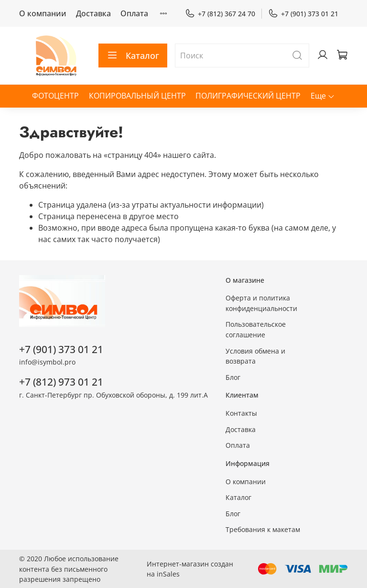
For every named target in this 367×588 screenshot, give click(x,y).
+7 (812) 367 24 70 (220, 14)
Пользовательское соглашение (256, 329)
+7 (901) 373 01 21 (303, 14)
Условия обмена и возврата (255, 356)
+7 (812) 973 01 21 (61, 382)
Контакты (241, 413)
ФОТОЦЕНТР (55, 96)
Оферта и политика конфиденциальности (261, 303)
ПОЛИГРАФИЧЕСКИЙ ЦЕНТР (248, 96)
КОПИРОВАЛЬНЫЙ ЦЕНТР (137, 96)
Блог (233, 377)
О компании (43, 13)
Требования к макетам (263, 529)
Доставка (93, 13)
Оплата (134, 13)
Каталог (133, 55)
